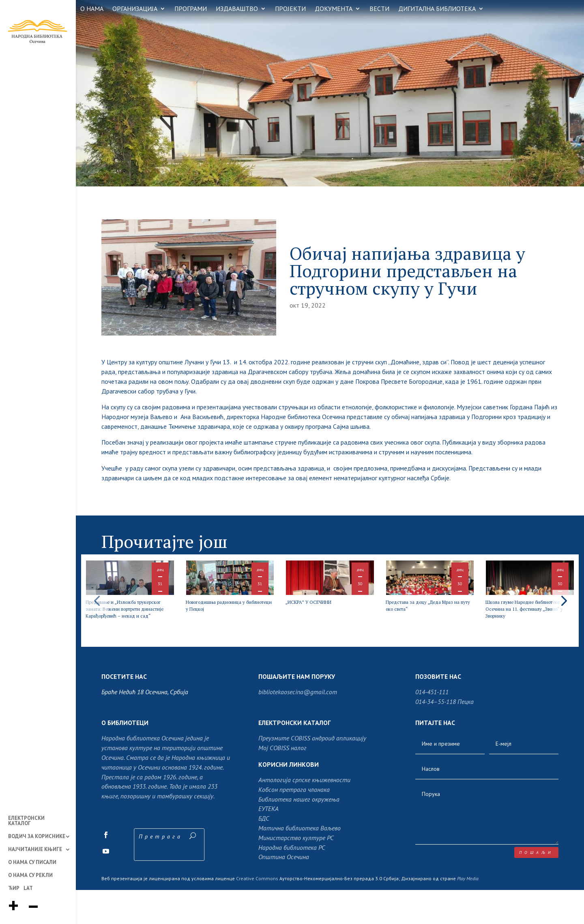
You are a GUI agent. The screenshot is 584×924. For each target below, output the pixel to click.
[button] (563, 617)
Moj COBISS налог (282, 782)
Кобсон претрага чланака (294, 823)
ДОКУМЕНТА (334, 9)
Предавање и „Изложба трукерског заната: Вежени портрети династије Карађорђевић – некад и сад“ (129, 636)
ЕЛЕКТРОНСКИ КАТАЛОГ (26, 821)
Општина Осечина (284, 891)
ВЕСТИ (379, 9)
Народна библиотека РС (292, 881)
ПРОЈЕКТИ (290, 9)
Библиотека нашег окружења (299, 833)
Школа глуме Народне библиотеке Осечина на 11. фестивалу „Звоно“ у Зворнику (525, 633)
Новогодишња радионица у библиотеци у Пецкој (230, 626)
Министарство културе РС (296, 872)
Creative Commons (257, 912)
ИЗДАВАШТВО (237, 9)
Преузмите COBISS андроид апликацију (312, 772)
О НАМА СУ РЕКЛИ (30, 876)
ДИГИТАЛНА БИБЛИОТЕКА (437, 9)
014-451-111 (432, 726)
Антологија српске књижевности (304, 814)
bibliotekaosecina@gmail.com (298, 726)
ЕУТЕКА (268, 843)
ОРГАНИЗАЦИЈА (135, 9)
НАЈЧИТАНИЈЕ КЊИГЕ (35, 850)
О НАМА (92, 9)
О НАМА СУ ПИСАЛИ (32, 863)
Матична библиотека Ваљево (300, 862)
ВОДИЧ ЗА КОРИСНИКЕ (37, 837)
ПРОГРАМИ (191, 9)
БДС (264, 852)
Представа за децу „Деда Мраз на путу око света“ (427, 626)
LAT (28, 889)
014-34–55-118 (436, 736)
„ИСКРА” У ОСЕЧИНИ (321, 622)
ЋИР (14, 889)
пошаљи (536, 887)
